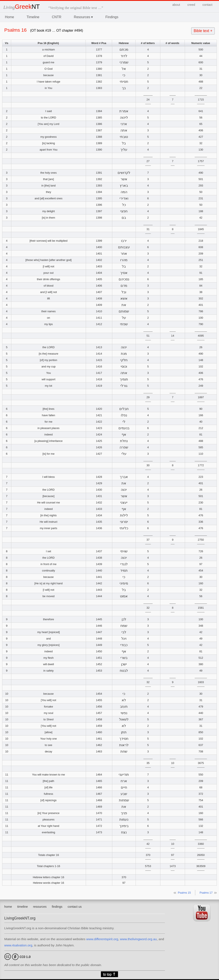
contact (207, 5)
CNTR (56, 17)
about (176, 5)
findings (57, 907)
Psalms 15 (184, 893)
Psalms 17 (206, 893)
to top (109, 974)
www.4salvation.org (18, 945)
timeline (22, 907)
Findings (112, 17)
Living (22, 7)
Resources (83, 17)
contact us (75, 907)
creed (191, 5)
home (8, 907)
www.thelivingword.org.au (138, 939)
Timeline (33, 17)
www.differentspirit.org (102, 939)
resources (40, 907)
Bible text (203, 31)
